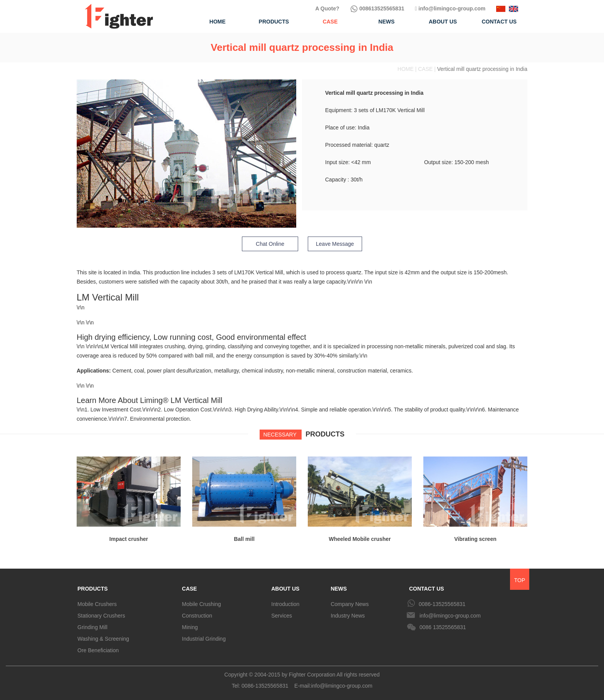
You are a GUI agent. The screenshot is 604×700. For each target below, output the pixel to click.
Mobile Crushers (97, 604)
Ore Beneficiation (98, 650)
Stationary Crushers (101, 616)
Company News (350, 604)
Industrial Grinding (204, 639)
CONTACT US (427, 589)
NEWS (339, 589)
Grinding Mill (92, 627)
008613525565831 (377, 8)
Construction (197, 616)
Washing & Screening (103, 639)
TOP (520, 580)
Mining (190, 627)
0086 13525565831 (443, 627)
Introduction (285, 604)
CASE (189, 589)
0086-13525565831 (442, 604)
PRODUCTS (93, 589)
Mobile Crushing (201, 604)
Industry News (348, 616)
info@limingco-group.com (450, 8)
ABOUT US (285, 589)
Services (282, 616)
